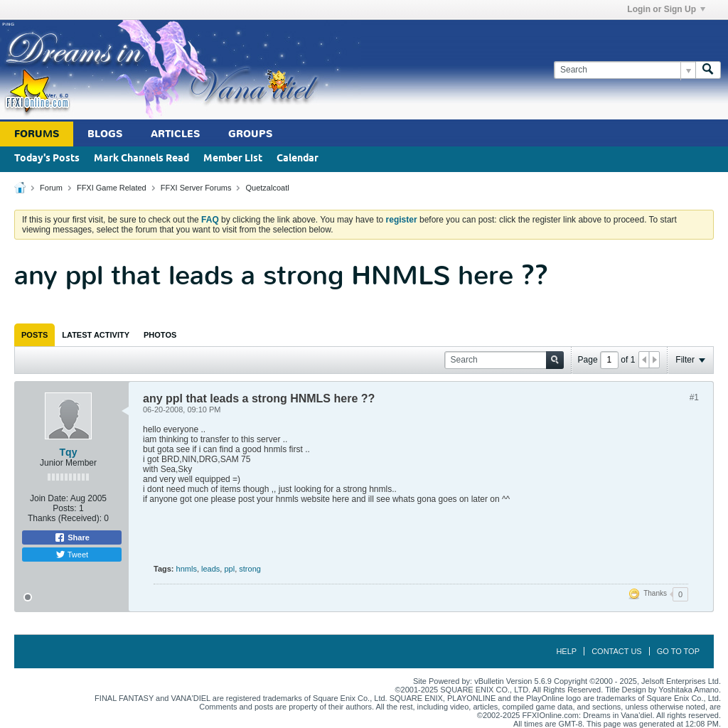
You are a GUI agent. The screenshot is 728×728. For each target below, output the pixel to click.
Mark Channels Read (141, 159)
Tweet (72, 555)
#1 (694, 397)
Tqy (69, 452)
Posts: (64, 508)
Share (72, 537)
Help (566, 651)
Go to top (678, 651)
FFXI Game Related (112, 188)
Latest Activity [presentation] (96, 335)
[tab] (34, 335)
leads (210, 569)
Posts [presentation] (34, 335)
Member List (233, 159)
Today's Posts (47, 159)
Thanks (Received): (65, 518)
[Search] (625, 70)
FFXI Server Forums (196, 188)
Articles (175, 134)
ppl (229, 569)
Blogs (105, 134)
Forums (37, 134)
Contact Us (617, 651)
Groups (250, 134)
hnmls (187, 569)
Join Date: (49, 498)
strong (250, 569)
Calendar (298, 159)
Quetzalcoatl (267, 188)
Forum (51, 188)
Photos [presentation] (160, 335)
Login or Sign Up (666, 9)
